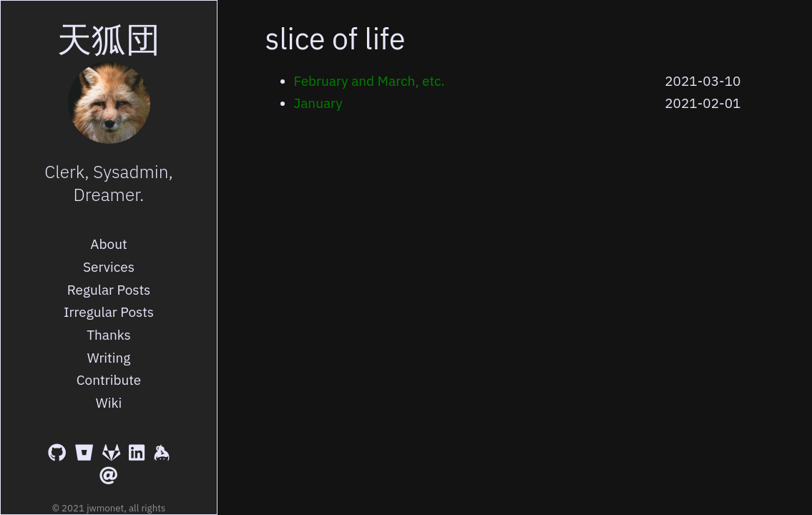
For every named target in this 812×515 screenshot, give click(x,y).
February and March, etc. (370, 81)
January (318, 103)
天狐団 (109, 39)
